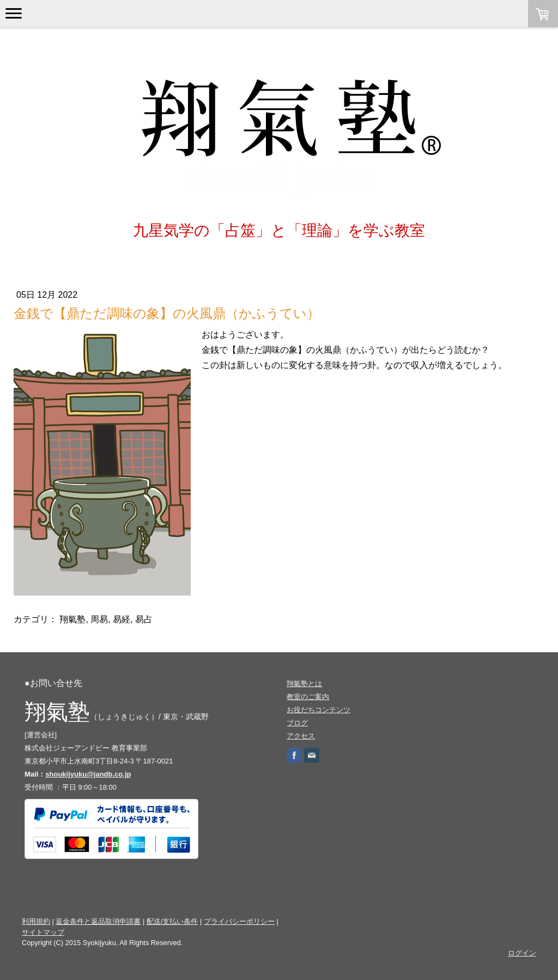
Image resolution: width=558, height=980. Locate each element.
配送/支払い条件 (172, 921)
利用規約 (36, 921)
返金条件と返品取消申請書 (98, 921)
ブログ (297, 723)
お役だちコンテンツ (319, 710)
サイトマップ (43, 932)
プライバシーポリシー (239, 921)
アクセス (301, 736)
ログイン (522, 953)
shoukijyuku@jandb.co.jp (88, 774)
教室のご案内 (308, 697)
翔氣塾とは (304, 684)
